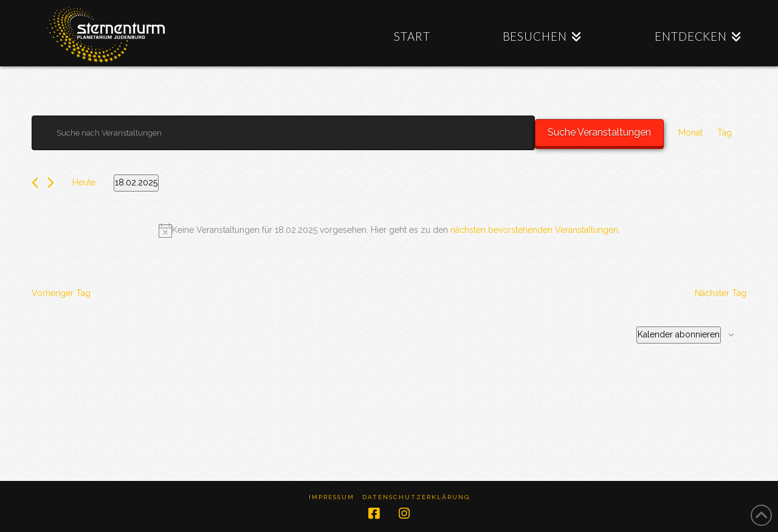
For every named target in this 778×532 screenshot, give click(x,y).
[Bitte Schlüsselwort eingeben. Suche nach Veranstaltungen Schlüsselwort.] (283, 133)
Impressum (332, 497)
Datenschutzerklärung (416, 497)
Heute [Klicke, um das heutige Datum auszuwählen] (84, 182)
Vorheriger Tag (61, 293)
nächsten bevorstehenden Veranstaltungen (534, 230)
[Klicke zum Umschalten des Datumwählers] (136, 183)
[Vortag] (35, 183)
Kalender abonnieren (679, 334)
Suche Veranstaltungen (599, 132)
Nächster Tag (721, 293)
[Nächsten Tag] (51, 183)
